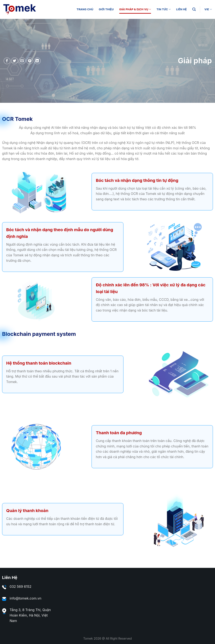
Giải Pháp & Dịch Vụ (135, 9)
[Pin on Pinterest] (30, 61)
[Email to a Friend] (22, 61)
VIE (208, 9)
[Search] (194, 9)
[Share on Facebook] (7, 61)
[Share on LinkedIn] (37, 61)
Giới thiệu (106, 9)
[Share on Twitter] (15, 61)
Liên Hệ (182, 9)
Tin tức (164, 9)
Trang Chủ (85, 9)
